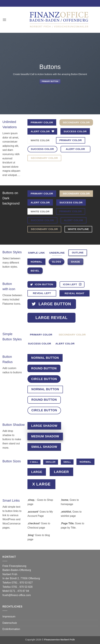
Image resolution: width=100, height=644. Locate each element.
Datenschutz (10, 623)
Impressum (9, 617)
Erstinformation (11, 629)
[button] (4, 20)
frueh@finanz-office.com (17, 595)
